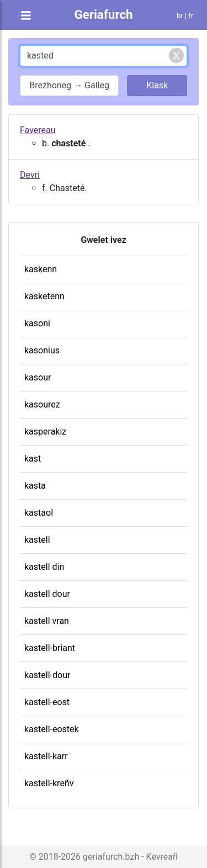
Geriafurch (103, 14)
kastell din (44, 567)
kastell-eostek (52, 729)
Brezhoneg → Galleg (69, 85)
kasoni (37, 323)
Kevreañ (162, 857)
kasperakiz (45, 432)
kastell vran (47, 621)
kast (33, 459)
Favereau (38, 130)
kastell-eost (47, 702)
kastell (37, 540)
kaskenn (41, 269)
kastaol (39, 513)
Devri (30, 175)
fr (191, 16)
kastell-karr (46, 756)
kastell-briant (50, 648)
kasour (38, 377)
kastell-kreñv (49, 783)
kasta (35, 486)
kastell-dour (47, 675)
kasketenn (44, 296)
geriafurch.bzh (111, 857)
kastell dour (47, 594)
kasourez (42, 404)
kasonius (42, 350)
